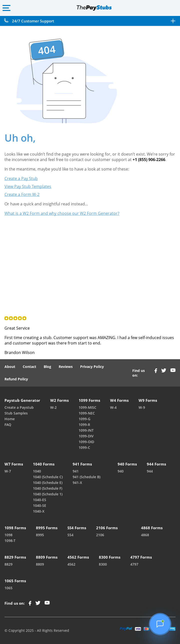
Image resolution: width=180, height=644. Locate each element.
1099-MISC (88, 407)
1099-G (85, 419)
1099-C (84, 447)
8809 (40, 564)
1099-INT (86, 430)
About (10, 367)
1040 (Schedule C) (48, 477)
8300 (103, 564)
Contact (29, 367)
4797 (134, 564)
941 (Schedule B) (87, 477)
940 (121, 471)
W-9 (142, 407)
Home (10, 419)
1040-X (39, 511)
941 (76, 471)
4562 (71, 564)
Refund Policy (16, 379)
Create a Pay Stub (21, 178)
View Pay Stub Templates (28, 186)
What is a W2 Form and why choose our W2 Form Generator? (62, 213)
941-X (77, 483)
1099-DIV (86, 436)
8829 (8, 564)
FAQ (8, 425)
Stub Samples (16, 413)
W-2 (53, 407)
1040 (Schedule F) (48, 488)
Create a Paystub (19, 407)
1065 (8, 588)
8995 (40, 535)
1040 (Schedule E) (48, 483)
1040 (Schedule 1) (48, 494)
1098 (8, 535)
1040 (37, 471)
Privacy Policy (92, 367)
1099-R (84, 425)
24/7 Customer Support (33, 21)
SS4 (70, 535)
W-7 (8, 471)
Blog (47, 367)
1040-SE (40, 505)
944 (150, 471)
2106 (100, 535)
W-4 (113, 407)
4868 (145, 535)
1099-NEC (87, 413)
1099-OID (86, 442)
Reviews (66, 367)
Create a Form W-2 (22, 194)
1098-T (10, 541)
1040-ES (40, 500)
